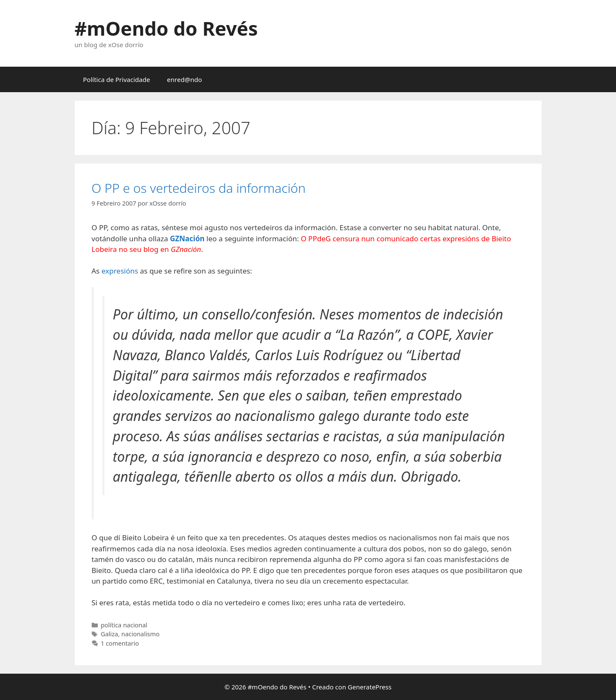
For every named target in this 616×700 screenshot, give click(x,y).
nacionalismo (141, 634)
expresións (120, 271)
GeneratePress (370, 687)
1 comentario (120, 643)
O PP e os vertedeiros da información (199, 188)
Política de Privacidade (117, 79)
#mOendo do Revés (166, 28)
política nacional (124, 625)
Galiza (109, 634)
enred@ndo (184, 79)
